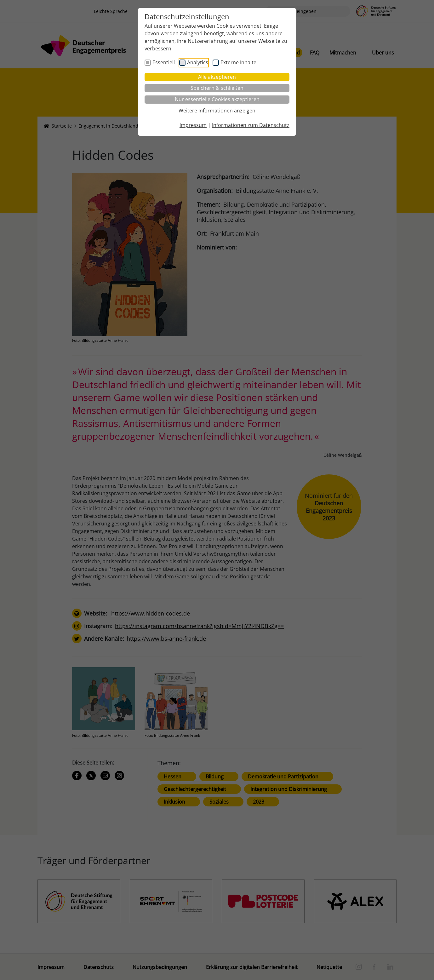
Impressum (193, 125)
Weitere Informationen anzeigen (217, 111)
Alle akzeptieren (217, 77)
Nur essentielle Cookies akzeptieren (217, 99)
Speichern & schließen (217, 88)
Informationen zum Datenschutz (251, 125)
